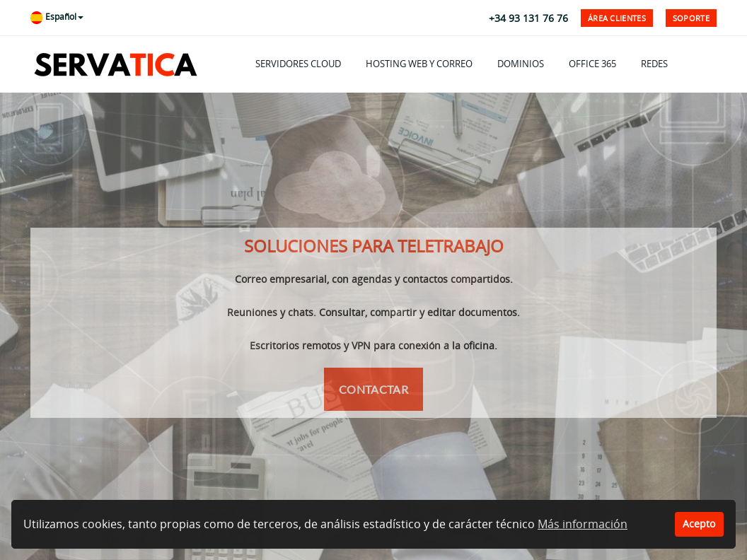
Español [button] (57, 17)
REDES (654, 64)
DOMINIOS (521, 64)
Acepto (699, 524)
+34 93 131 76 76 (528, 18)
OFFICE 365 (592, 64)
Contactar (373, 389)
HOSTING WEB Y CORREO (419, 64)
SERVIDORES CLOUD (298, 64)
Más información (583, 524)
